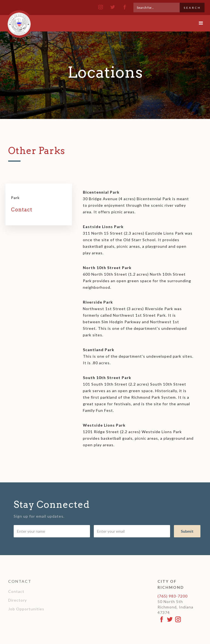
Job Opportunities (26, 609)
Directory (17, 600)
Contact (16, 591)
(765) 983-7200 (173, 596)
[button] (196, 23)
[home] (19, 22)
